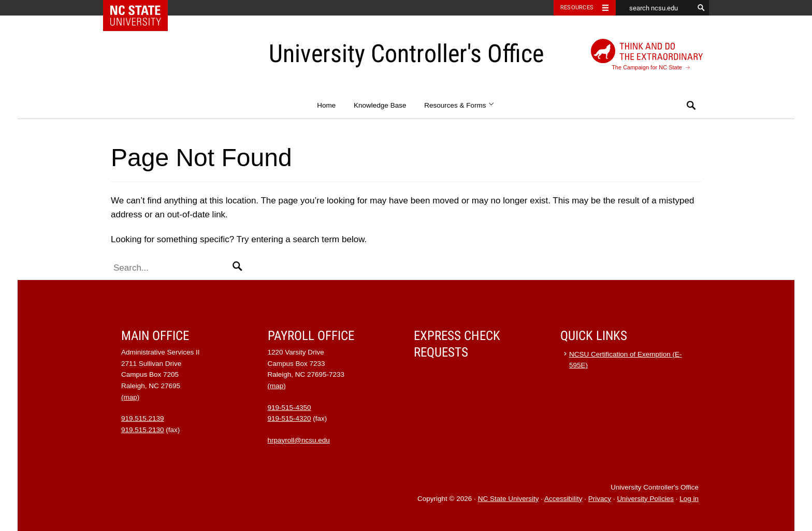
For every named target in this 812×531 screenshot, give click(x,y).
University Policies (645, 499)
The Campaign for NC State (647, 55)
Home (326, 105)
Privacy (600, 499)
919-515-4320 (289, 418)
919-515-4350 (289, 408)
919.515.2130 (143, 430)
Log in (689, 499)
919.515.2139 (143, 418)
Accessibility (563, 499)
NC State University (509, 499)
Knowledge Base (380, 105)
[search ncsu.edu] (655, 8)
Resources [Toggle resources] (577, 8)
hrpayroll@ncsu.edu (299, 440)
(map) (130, 397)
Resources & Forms (460, 105)
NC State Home (142, 8)
